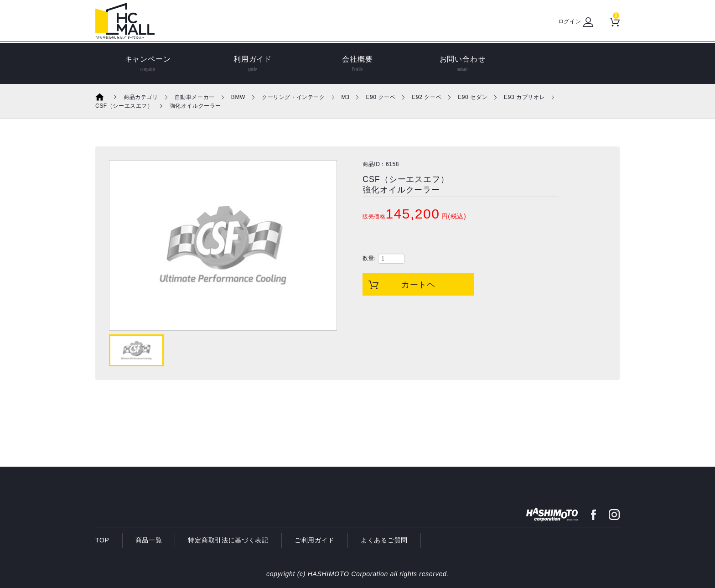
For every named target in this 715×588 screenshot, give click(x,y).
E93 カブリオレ (524, 97)
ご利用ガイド (315, 540)
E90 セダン (473, 97)
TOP (102, 540)
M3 (346, 97)
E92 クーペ (427, 97)
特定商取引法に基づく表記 (228, 540)
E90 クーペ (381, 97)
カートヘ (419, 285)
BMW (238, 97)
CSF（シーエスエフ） (124, 106)
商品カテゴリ (141, 97)
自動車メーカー (195, 97)
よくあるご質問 (384, 540)
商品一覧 (149, 540)
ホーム (106, 97)
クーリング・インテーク (293, 97)
